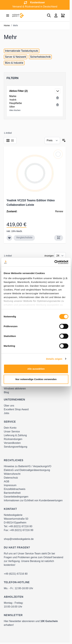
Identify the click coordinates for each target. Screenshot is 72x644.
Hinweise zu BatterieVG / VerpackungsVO (28, 466)
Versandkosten (12, 443)
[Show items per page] (60, 256)
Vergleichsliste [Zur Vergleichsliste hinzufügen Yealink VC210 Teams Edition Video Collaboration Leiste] (24, 237)
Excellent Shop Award (16, 409)
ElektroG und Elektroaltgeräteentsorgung (27, 470)
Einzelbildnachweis (15, 489)
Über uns (9, 406)
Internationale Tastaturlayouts (22, 51)
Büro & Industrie (14, 63)
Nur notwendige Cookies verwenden (36, 379)
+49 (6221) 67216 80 (20, 526)
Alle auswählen (36, 369)
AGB (7, 481)
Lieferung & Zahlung (15, 435)
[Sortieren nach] (52, 140)
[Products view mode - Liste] (12, 140)
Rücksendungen (13, 439)
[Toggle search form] (49, 15)
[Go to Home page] (18, 15)
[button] (35, 78)
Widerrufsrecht (12, 474)
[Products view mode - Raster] (8, 140)
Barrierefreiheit (12, 493)
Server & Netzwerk (16, 57)
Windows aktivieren (15, 389)
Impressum (10, 485)
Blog (6, 392)
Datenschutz (11, 478)
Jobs (7, 413)
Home (7, 25)
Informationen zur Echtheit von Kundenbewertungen (33, 500)
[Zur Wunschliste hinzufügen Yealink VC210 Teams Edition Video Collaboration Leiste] (9, 238)
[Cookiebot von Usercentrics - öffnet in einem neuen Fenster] (54, 262)
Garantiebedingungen (16, 497)
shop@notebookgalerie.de (19, 539)
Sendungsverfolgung (16, 447)
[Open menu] (8, 15)
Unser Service (12, 432)
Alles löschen (15, 110)
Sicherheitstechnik (40, 57)
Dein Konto (10, 428)
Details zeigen (54, 359)
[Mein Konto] (56, 15)
